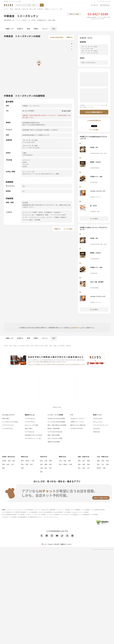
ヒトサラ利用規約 (85, 510)
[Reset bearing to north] (72, 49)
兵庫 (65, 461)
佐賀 (103, 461)
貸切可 (41, 212)
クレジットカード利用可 (30, 212)
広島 (84, 468)
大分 (103, 464)
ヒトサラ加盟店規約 (32, 512)
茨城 (27, 464)
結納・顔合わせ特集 (54, 435)
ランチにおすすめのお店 (55, 432)
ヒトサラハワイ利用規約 (53, 514)
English (50, 544)
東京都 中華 (17, 9)
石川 (50, 468)
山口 (88, 468)
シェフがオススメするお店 (10, 422)
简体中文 (57, 544)
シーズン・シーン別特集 (55, 415)
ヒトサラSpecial (30, 419)
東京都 (11, 9)
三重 (41, 468)
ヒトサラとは (18, 510)
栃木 (31, 464)
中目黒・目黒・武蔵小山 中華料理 (54, 346)
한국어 (69, 544)
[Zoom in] (72, 44)
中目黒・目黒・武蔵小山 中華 (29, 9)
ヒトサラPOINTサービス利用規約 (69, 514)
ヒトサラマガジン (30, 422)
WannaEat (97, 429)
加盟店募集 (52, 510)
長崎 (107, 461)
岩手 (14, 461)
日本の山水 (96, 432)
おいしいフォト (98, 422)
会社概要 (67, 510)
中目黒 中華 (40, 9)
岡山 (79, 468)
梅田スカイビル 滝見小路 (78, 425)
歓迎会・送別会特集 (54, 429)
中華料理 (6, 20)
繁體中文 (63, 544)
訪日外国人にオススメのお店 (33, 435)
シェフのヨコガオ (7, 429)
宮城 (3, 464)
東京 (22, 461)
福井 (41, 472)
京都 (69, 461)
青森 (9, 461)
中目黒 (22, 346)
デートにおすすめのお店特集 (56, 422)
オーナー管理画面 (75, 510)
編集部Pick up (30, 415)
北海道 (4, 461)
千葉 (33, 461)
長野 (50, 461)
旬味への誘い (29, 429)
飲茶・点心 (11, 20)
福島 (3, 468)
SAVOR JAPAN (98, 419)
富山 (46, 468)
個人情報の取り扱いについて (35, 517)
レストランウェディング (100, 425)
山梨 (46, 461)
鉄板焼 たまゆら (96, 162)
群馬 (22, 468)
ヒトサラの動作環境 (28, 510)
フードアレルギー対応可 (58, 215)
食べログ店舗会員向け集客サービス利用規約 (13, 514)
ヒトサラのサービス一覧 (104, 1)
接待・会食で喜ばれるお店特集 (57, 425)
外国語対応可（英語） (43, 215)
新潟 (41, 461)
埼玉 (22, 464)
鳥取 (84, 464)
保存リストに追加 (74, 14)
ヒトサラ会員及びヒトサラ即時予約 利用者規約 (14, 512)
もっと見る (94, 219)
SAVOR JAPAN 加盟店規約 (45, 512)
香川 (84, 461)
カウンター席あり (28, 220)
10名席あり (57, 212)
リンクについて (60, 510)
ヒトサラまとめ (29, 432)
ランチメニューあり (28, 215)
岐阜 (41, 464)
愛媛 (88, 461)
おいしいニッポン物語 (31, 425)
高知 (79, 464)
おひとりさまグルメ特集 (55, 439)
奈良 (60, 464)
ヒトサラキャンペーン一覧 (33, 439)
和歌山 (65, 464)
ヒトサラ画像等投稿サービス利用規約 (88, 514)
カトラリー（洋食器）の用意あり (57, 217)
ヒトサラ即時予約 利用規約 (98, 510)
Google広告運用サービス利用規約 (62, 512)
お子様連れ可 (48, 212)
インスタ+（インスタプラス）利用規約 (36, 514)
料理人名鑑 (5, 419)
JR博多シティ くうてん (77, 422)
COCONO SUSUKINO (77, 429)
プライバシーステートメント (51, 517)
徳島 (79, 461)
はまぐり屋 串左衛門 (97, 282)
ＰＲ (72, 415)
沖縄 (104, 468)
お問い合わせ (45, 510)
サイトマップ (37, 510)
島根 (88, 464)
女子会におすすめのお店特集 (56, 419)
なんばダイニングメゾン (78, 419)
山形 (12, 464)
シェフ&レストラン (8, 415)
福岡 (98, 461)
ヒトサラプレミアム (8, 425)
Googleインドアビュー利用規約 (80, 512)
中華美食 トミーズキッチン (51, 9)
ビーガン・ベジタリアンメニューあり (34, 217)
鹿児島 (99, 468)
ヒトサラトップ (10, 510)
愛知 (50, 464)
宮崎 (107, 464)
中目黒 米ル (94, 147)
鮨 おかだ (94, 206)
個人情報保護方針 (22, 517)
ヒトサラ (6, 9)
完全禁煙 (37, 220)
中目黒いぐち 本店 (96, 177)
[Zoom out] (72, 47)
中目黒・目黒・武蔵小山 (11, 346)
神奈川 (28, 461)
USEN (3, 510)
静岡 (46, 464)
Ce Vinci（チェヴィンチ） (98, 191)
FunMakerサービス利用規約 (9, 517)
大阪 (60, 461)
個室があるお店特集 (54, 442)
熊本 (98, 464)
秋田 (8, 464)
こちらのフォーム (76, 328)
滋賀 (71, 464)
